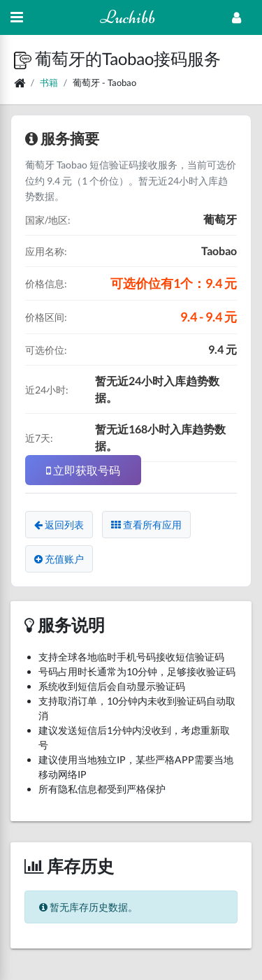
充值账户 (59, 559)
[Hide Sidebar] (17, 17)
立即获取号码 (83, 470)
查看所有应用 (146, 525)
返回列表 (59, 525)
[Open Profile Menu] (236, 17)
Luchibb (128, 17)
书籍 (49, 82)
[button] (24, 58)
